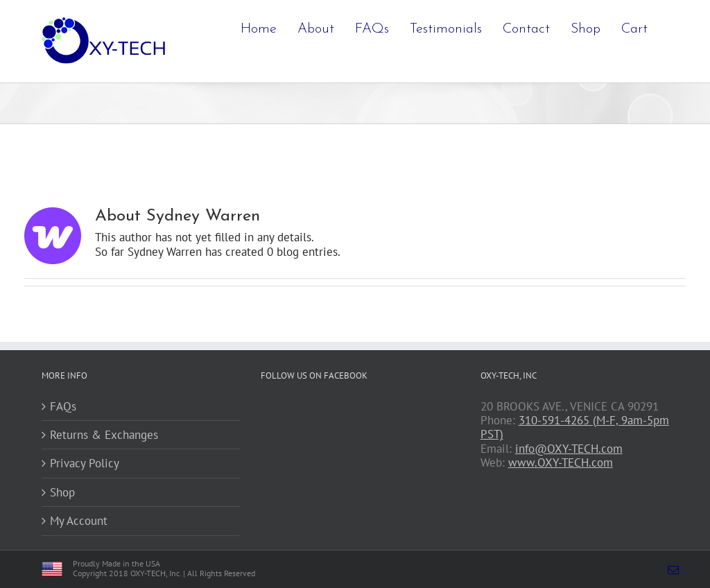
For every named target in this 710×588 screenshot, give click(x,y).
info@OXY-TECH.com (569, 449)
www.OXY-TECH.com (561, 462)
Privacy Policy (85, 463)
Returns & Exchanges (104, 435)
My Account (79, 521)
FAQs (63, 406)
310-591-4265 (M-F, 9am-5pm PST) (575, 427)
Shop (62, 492)
